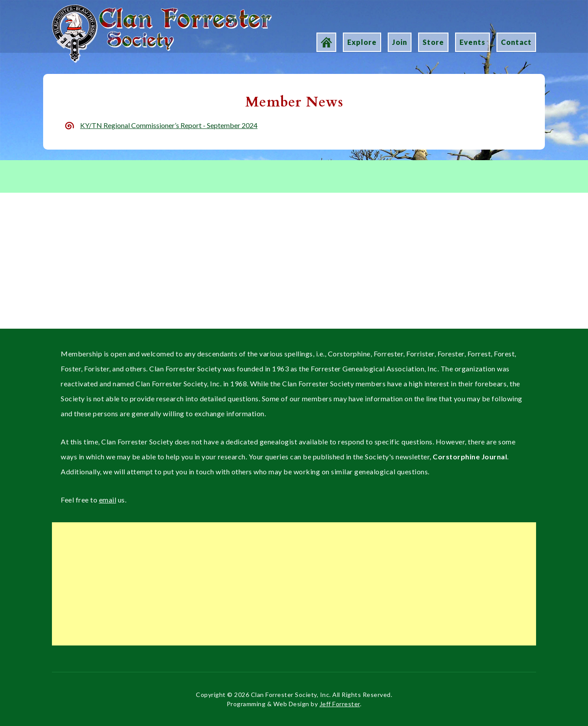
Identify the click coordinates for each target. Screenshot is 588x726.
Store (433, 42)
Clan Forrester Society (85, 9)
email (108, 500)
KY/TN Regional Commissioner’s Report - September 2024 (169, 125)
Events (472, 42)
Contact (516, 42)
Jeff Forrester (340, 704)
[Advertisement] (294, 265)
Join (400, 42)
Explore (362, 42)
